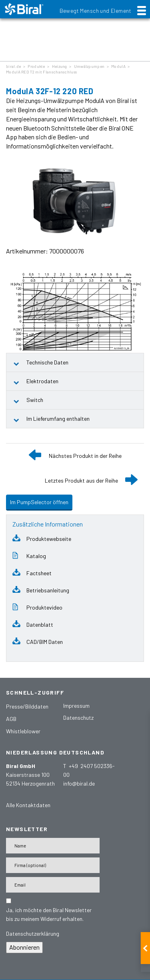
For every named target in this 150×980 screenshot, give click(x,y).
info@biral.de (79, 783)
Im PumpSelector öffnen (39, 502)
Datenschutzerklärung (33, 933)
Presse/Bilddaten (27, 706)
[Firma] (53, 865)
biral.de (13, 66)
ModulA (118, 66)
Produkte (36, 66)
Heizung (60, 66)
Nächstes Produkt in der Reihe (85, 456)
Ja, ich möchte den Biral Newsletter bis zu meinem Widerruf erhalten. (49, 914)
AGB (11, 719)
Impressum (76, 706)
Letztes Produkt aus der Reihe (81, 480)
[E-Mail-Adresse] (53, 885)
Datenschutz (78, 718)
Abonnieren (24, 947)
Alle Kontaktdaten (28, 805)
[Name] (53, 846)
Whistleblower (23, 731)
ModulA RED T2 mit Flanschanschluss (41, 72)
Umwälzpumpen (89, 66)
